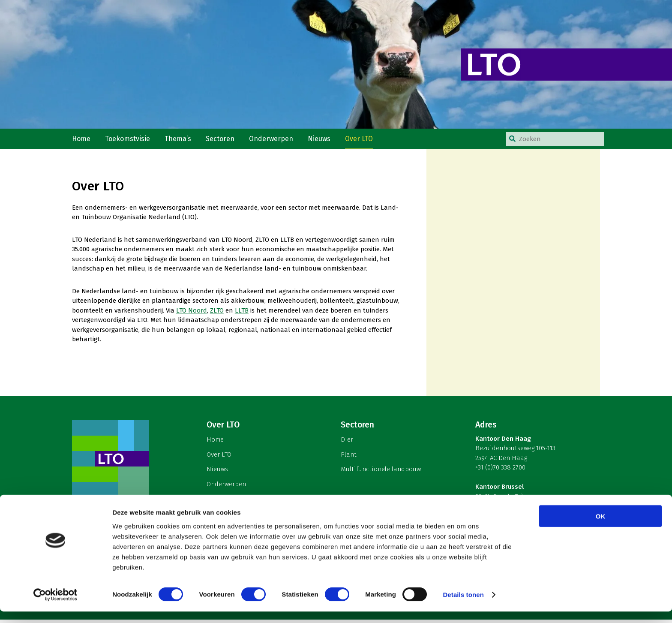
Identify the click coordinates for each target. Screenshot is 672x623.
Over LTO (364, 141)
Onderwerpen (275, 141)
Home (82, 141)
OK (601, 527)
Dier (347, 443)
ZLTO (217, 314)
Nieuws (324, 141)
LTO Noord (192, 314)
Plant (349, 458)
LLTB (242, 314)
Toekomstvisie (129, 141)
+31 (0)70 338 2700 (500, 471)
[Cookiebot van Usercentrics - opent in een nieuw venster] (55, 606)
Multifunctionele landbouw (381, 473)
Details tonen (463, 606)
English (217, 503)
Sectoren (223, 141)
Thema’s (181, 141)
